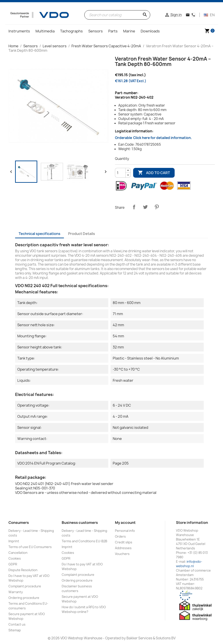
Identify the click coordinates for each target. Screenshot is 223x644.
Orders (120, 536)
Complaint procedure (25, 586)
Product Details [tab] (82, 234)
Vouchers (122, 554)
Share (134, 207)
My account (125, 523)
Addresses (123, 548)
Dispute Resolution (23, 570)
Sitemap (15, 630)
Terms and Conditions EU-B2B (84, 541)
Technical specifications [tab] (39, 234)
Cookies (15, 558)
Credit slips (124, 542)
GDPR (13, 564)
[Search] (117, 15)
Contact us (17, 624)
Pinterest (157, 207)
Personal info (125, 531)
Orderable (153, 138)
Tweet (145, 207)
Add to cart (154, 173)
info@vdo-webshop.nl (189, 564)
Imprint (14, 541)
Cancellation (18, 553)
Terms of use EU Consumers (30, 547)
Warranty (16, 592)
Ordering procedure (24, 598)
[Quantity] (120, 173)
